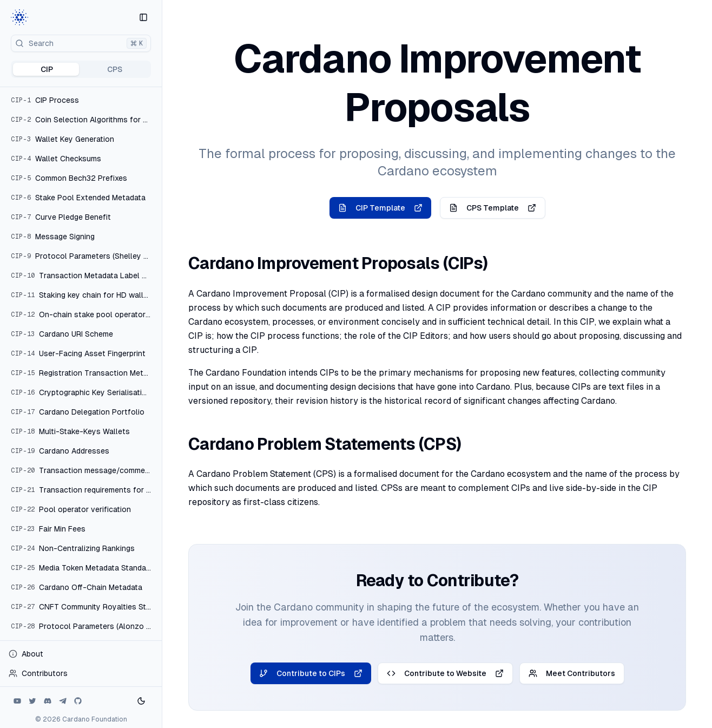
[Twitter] (32, 701)
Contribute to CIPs (311, 673)
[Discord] (48, 701)
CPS (115, 69)
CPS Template (493, 208)
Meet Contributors (572, 673)
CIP (47, 69)
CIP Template (380, 208)
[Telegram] (63, 701)
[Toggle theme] (141, 701)
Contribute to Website (445, 673)
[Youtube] (17, 701)
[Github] (78, 701)
